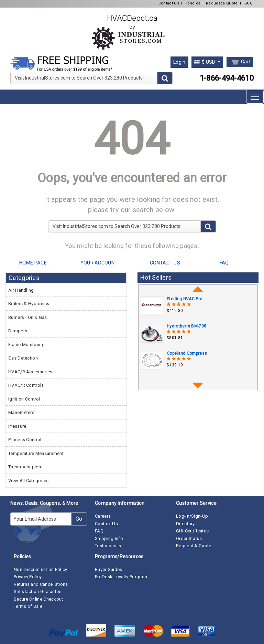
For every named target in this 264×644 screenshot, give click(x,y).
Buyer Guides (109, 569)
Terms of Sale (28, 606)
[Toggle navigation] (255, 97)
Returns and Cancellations (41, 584)
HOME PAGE (33, 263)
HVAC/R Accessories (30, 372)
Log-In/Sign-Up (192, 516)
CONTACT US (165, 263)
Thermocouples (25, 467)
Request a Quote (222, 3)
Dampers (18, 331)
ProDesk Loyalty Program (121, 577)
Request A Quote (194, 546)
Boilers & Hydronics (29, 304)
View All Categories (29, 481)
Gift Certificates (192, 531)
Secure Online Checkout (38, 599)
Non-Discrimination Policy (41, 569)
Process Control (25, 440)
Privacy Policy (28, 577)
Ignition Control (24, 399)
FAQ (99, 531)
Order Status (189, 538)
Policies (192, 3)
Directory (185, 524)
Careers (103, 516)
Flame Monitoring (26, 345)
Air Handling (21, 290)
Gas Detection (23, 358)
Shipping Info (109, 538)
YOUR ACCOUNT (99, 263)
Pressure (17, 426)
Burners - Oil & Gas (28, 317)
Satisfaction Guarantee (38, 591)
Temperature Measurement (36, 453)
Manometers (21, 412)
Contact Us (169, 3)
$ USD (205, 62)
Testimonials (108, 546)
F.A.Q (248, 3)
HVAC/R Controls (26, 385)
